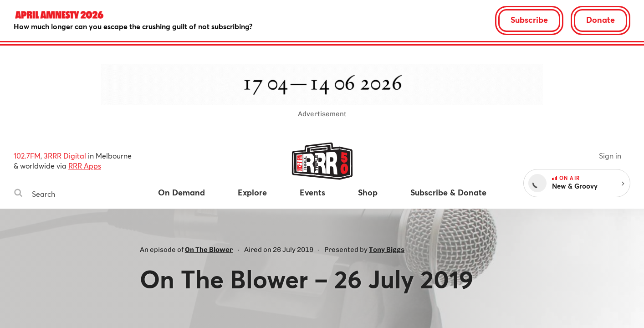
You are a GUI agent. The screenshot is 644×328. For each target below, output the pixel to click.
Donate (601, 20)
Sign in (610, 156)
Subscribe (529, 20)
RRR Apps (85, 166)
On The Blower (209, 250)
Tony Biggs (387, 250)
